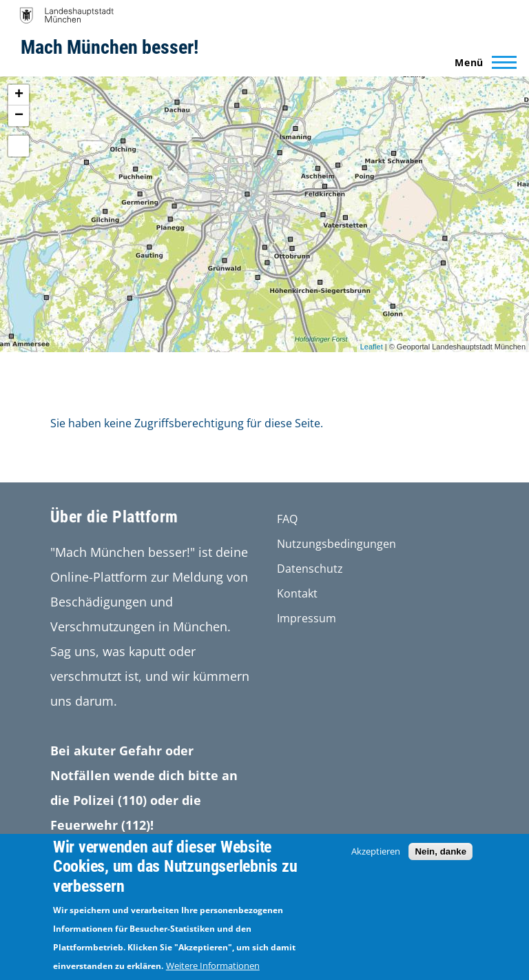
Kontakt (297, 593)
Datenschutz (310, 569)
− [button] (19, 116)
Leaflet (372, 347)
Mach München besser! (110, 47)
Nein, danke (440, 851)
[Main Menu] (481, 62)
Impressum (307, 618)
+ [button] (19, 95)
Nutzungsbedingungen (336, 544)
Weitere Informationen (213, 966)
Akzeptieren (376, 851)
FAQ (287, 519)
